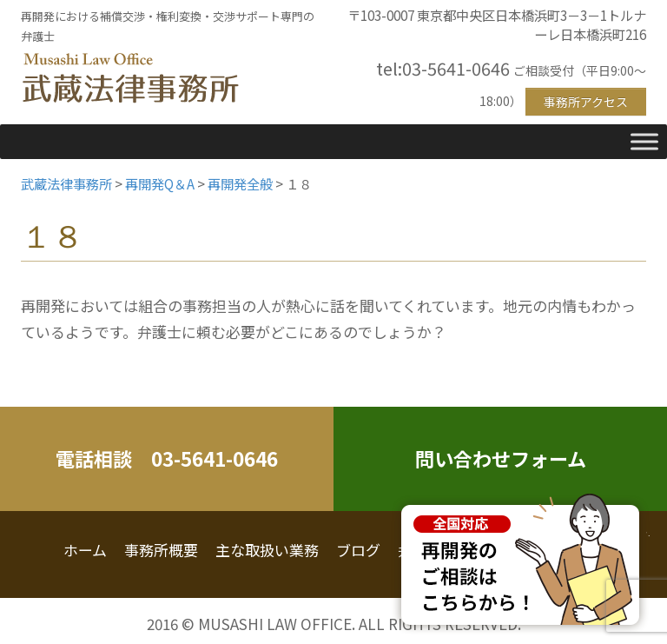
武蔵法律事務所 (130, 79)
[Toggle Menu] (644, 141)
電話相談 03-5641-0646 (167, 458)
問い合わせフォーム (501, 458)
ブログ (358, 550)
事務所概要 (161, 550)
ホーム (85, 550)
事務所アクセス (586, 102)
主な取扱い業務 (267, 550)
